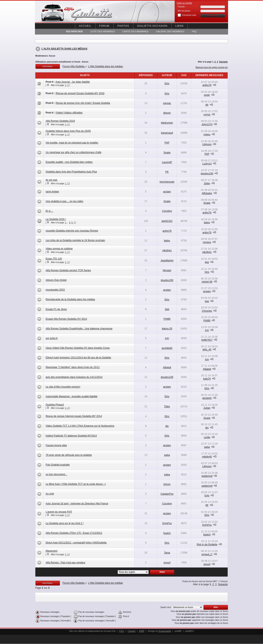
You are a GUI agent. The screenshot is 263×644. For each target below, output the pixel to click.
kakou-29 (167, 329)
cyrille (207, 437)
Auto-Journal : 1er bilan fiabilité (73, 82)
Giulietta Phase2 (55, 405)
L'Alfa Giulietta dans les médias (64, 49)
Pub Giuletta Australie (58, 465)
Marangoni (51, 551)
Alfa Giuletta (70, 11)
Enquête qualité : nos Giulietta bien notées (69, 162)
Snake (167, 153)
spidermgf (207, 476)
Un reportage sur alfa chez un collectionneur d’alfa (73, 152)
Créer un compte (184, 3)
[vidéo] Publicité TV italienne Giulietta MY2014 (71, 436)
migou (207, 134)
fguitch (167, 533)
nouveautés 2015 (55, 290)
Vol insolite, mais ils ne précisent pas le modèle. (72, 143)
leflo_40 (207, 350)
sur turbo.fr (52, 338)
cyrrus (207, 115)
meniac (167, 103)
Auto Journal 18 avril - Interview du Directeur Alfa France (77, 504)
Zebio (207, 183)
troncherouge (167, 182)
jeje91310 (167, 221)
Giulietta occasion (152, 26)
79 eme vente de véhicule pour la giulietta (69, 455)
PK (167, 172)
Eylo (207, 496)
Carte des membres (135, 31)
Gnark (207, 418)
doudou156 (207, 174)
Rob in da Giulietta (207, 544)
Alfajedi (167, 367)
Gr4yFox (167, 523)
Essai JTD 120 (54, 259)
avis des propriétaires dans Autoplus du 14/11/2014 (74, 377)
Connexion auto (189, 15)
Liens (180, 26)
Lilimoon (207, 144)
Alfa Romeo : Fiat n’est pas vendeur (65, 563)
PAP (167, 143)
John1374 (207, 124)
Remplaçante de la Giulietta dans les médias (70, 299)
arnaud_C (207, 554)
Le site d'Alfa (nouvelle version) (63, 387)
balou (207, 222)
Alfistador (207, 193)
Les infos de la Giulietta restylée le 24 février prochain (75, 240)
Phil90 (167, 319)
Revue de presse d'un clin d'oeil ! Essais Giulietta (83, 103)
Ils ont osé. (52, 180)
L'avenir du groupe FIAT (59, 512)
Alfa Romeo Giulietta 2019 (60, 121)
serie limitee (52, 192)
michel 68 (207, 282)
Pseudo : (182, 7)
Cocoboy (167, 211)
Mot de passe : (185, 11)
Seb (167, 309)
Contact (131, 631)
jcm (207, 330)
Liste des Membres (103, 31)
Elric (167, 83)
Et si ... (49, 211)
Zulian (207, 408)
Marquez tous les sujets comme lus (212, 67)
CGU (121, 631)
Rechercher (74, 31)
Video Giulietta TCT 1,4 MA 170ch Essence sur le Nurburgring (80, 426)
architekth (167, 348)
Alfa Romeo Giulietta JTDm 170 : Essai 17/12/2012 (74, 533)
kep (207, 262)
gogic (207, 95)
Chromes (207, 311)
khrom (167, 484)
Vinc (207, 272)
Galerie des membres (170, 31)
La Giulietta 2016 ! (56, 219)
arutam (167, 192)
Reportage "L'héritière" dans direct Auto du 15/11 (73, 367)
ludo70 (207, 379)
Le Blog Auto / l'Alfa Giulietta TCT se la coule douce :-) (76, 484)
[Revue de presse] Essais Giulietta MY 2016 (80, 93)
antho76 (207, 85)
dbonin (167, 113)
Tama (167, 553)
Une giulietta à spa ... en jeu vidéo (64, 201)
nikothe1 (167, 250)
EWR (142, 631)
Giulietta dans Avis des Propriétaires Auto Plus (71, 172)
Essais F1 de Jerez (56, 309)
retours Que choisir (56, 280)
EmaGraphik (165, 631)
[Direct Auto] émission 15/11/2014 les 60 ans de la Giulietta (78, 358)
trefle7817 (207, 340)
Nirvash (167, 270)
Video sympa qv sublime (59, 249)
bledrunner (167, 123)
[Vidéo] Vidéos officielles (69, 113)
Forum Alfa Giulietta (74, 66)
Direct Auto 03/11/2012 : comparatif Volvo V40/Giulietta (76, 543)
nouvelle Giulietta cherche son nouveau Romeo (72, 231)
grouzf (167, 563)
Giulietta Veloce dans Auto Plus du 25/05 (68, 131)
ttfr (207, 105)
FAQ (194, 31)
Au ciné (50, 494)
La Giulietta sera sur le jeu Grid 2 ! (65, 523)
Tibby (167, 407)
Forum (104, 26)
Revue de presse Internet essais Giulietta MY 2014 (74, 416)
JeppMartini (167, 261)
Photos (123, 26)
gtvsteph (207, 398)
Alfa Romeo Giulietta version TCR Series (68, 270)
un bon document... (56, 474)
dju (167, 426)
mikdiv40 (207, 457)
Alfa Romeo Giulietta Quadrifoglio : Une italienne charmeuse (79, 329)
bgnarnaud (167, 133)
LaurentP (167, 162)
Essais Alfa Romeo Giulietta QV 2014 (66, 319)
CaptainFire (167, 494)
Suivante (223, 62)
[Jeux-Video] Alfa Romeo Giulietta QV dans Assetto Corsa (78, 348)
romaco (207, 242)
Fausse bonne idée (56, 445)
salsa (207, 447)
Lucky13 (207, 164)
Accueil (85, 26)
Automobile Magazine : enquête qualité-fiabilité (72, 396)
